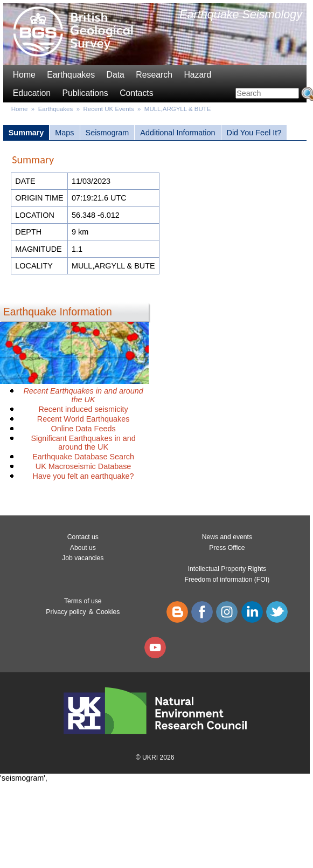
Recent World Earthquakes (84, 419)
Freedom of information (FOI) (227, 580)
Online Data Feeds (84, 429)
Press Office (227, 548)
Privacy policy (66, 612)
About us (83, 548)
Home (24, 75)
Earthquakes (71, 75)
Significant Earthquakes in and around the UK (83, 443)
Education (32, 93)
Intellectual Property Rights (227, 569)
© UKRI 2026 (155, 757)
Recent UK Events (109, 109)
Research (154, 75)
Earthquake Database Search (83, 457)
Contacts (136, 93)
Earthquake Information (58, 312)
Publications (85, 93)
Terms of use (83, 601)
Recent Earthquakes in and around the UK (83, 395)
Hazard (197, 75)
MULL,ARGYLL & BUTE (178, 109)
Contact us (83, 537)
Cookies (108, 612)
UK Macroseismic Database (84, 466)
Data (115, 75)
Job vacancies (83, 558)
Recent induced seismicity (83, 409)
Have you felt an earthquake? (84, 476)
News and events (227, 537)
